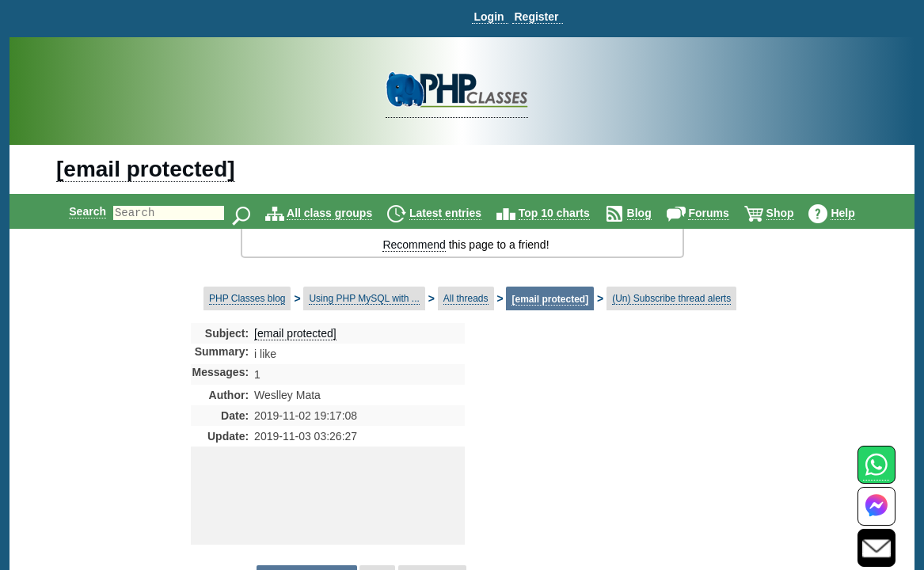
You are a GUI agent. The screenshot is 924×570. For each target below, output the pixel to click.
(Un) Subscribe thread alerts (671, 298)
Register (536, 17)
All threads (466, 298)
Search (74, 211)
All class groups (343, 213)
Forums (722, 213)
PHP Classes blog (247, 298)
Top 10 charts (568, 213)
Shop (794, 213)
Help (856, 213)
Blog (653, 213)
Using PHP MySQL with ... (364, 298)
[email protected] (146, 169)
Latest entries (459, 213)
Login (489, 17)
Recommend (414, 245)
